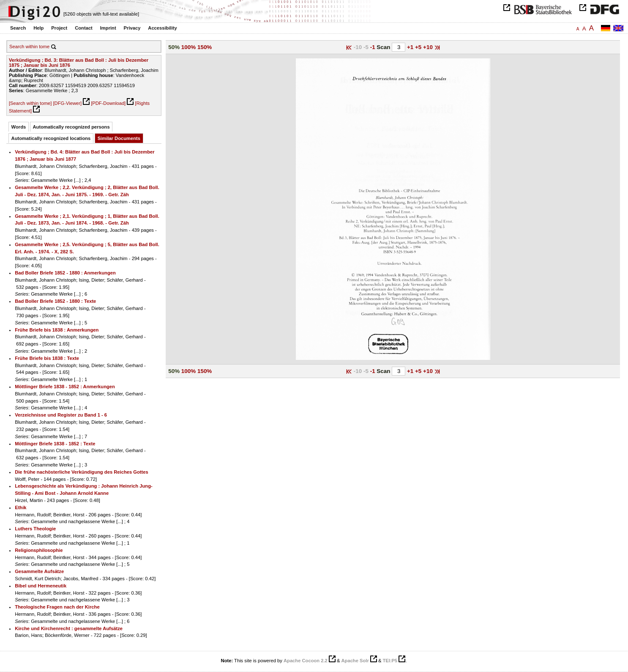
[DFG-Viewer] (67, 103)
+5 (419, 47)
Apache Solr (355, 661)
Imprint (108, 28)
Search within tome (29, 47)
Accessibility (162, 28)
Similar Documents (119, 138)
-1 (374, 47)
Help (38, 28)
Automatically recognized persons (71, 127)
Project (59, 28)
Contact (84, 28)
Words (19, 127)
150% (205, 47)
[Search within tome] (30, 103)
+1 (411, 47)
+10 (429, 47)
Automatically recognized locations (51, 138)
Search (18, 28)
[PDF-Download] (108, 103)
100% (188, 47)
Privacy (132, 28)
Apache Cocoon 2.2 (306, 661)
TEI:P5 (390, 661)
